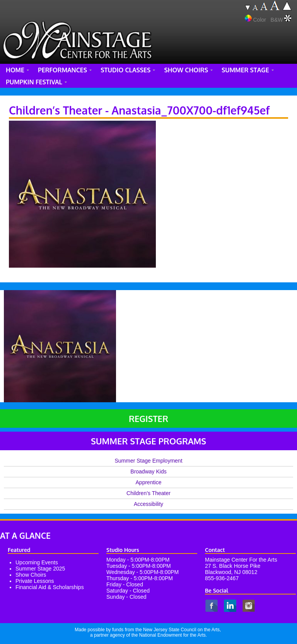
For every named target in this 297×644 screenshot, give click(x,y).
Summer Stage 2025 (40, 569)
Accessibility (148, 504)
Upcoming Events (37, 562)
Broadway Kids (148, 471)
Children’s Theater (148, 493)
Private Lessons (35, 581)
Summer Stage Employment (148, 461)
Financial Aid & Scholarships (50, 587)
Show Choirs (31, 575)
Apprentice (149, 482)
